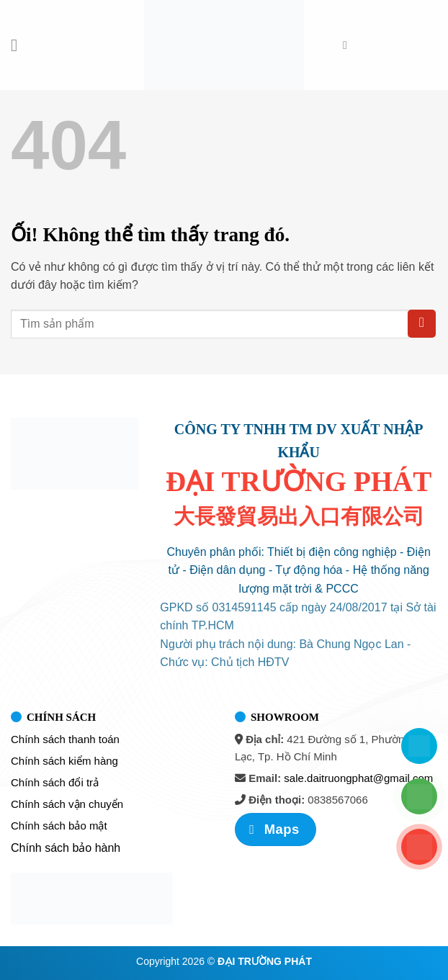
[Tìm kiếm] (349, 45)
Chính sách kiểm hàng (64, 761)
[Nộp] (422, 324)
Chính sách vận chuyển (67, 804)
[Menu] (19, 45)
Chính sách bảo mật (59, 826)
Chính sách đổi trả (55, 782)
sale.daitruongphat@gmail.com (358, 778)
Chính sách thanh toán (65, 739)
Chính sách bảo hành (66, 848)
